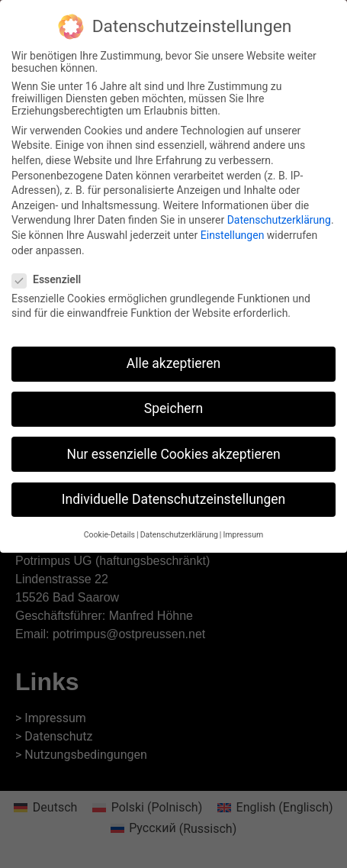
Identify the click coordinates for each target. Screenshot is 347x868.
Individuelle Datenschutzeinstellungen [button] (173, 493)
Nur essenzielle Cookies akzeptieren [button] (173, 448)
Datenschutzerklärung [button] (179, 529)
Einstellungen (233, 229)
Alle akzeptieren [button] (174, 358)
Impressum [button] (243, 529)
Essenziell (51, 273)
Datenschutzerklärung (279, 215)
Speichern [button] (173, 403)
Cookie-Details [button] (109, 529)
